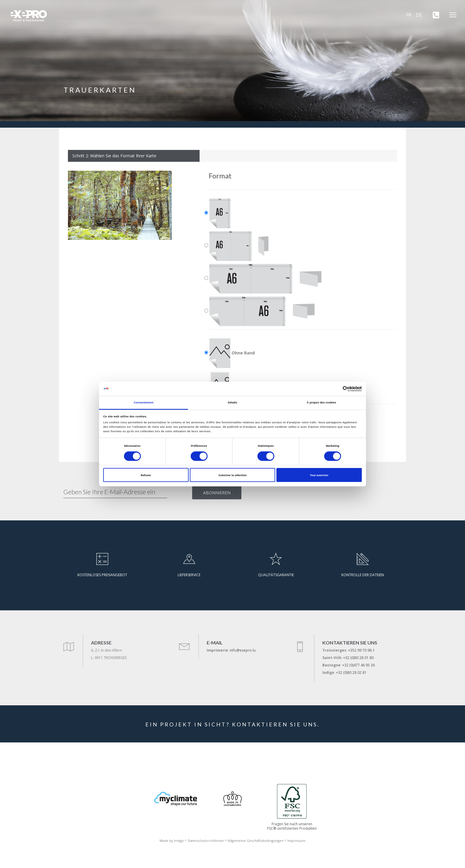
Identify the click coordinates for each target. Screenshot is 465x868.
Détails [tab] (232, 403)
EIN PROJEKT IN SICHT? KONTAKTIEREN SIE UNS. (232, 724)
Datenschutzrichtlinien (206, 841)
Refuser (146, 475)
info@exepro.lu (243, 650)
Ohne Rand (232, 353)
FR (409, 15)
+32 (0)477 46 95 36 (359, 665)
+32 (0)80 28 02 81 (351, 673)
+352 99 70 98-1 (362, 650)
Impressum (296, 841)
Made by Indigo (172, 841)
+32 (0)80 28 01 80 (358, 658)
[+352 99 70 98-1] (434, 15)
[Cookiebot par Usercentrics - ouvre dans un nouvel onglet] (336, 389)
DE (419, 15)
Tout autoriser (319, 475)
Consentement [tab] (144, 403)
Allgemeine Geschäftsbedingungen (256, 841)
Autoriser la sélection (232, 475)
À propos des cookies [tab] (321, 403)
